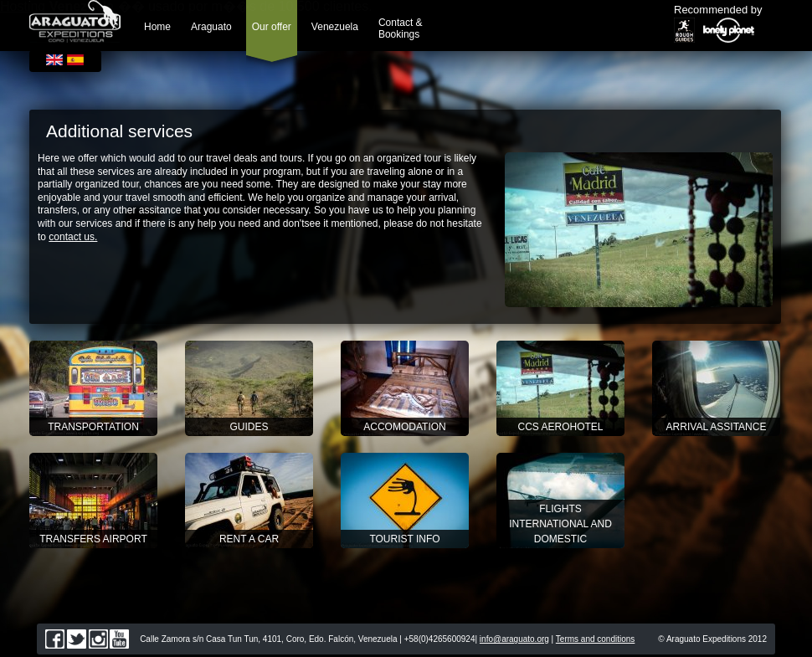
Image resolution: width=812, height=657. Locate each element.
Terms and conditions (596, 639)
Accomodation (404, 427)
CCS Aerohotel (560, 427)
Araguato (211, 27)
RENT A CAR (249, 539)
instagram (98, 639)
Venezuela (335, 27)
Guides (249, 427)
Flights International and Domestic (560, 524)
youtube (119, 639)
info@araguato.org (514, 639)
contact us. (73, 237)
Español (75, 60)
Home (157, 27)
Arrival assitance (717, 427)
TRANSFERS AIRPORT (93, 539)
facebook (55, 639)
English (54, 60)
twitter (77, 639)
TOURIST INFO (404, 539)
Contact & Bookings (401, 28)
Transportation (93, 427)
